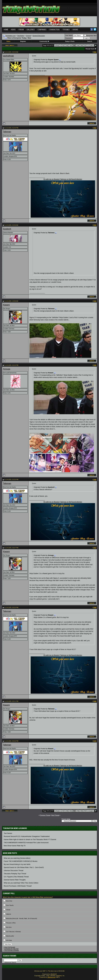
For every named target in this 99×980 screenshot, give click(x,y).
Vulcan (8, 910)
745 (67, 45)
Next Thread (55, 815)
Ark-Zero (9, 927)
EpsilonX (7, 229)
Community (44, 41)
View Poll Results (10, 947)
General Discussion (39, 36)
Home (6, 30)
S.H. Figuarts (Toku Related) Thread (16, 877)
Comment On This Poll (11, 949)
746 (71, 45)
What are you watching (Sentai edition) (17, 858)
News (13, 30)
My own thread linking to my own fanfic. (17, 864)
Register (23, 41)
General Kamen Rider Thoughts (15, 880)
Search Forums (10, 956)
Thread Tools (90, 49)
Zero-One (9, 901)
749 (82, 45)
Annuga (7, 369)
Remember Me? (90, 36)
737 (63, 45)
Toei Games (8, 833)
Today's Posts (70, 41)
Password (68, 38)
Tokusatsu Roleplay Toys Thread (15, 874)
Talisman (7, 132)
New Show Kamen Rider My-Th (15, 846)
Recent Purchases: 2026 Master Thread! (18, 886)
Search (90, 41)
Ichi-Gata (9, 940)
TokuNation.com (11, 36)
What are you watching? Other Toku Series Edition (21, 883)
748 (78, 45)
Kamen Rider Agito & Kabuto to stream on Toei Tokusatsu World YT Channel (30, 840)
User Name (69, 35)
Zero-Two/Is (10, 905)
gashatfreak (8, 56)
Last (92, 45)
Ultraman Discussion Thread (13, 871)
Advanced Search (11, 962)
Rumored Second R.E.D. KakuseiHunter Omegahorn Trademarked (27, 836)
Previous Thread (45, 815)
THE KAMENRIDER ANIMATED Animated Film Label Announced (26, 843)
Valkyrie (9, 914)
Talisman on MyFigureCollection (71, 179)
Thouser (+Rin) (11, 923)
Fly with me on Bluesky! (52, 179)
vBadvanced (51, 977)
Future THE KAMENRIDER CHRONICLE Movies (21, 861)
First (57, 45)
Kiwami (6, 305)
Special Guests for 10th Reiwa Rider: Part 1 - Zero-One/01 (24, 867)
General (28, 36)
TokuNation (21, 36)
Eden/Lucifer (10, 936)
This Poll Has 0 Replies (11, 950)
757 (85, 45)
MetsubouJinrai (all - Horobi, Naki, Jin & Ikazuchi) (22, 918)
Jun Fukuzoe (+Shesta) (13, 932)
